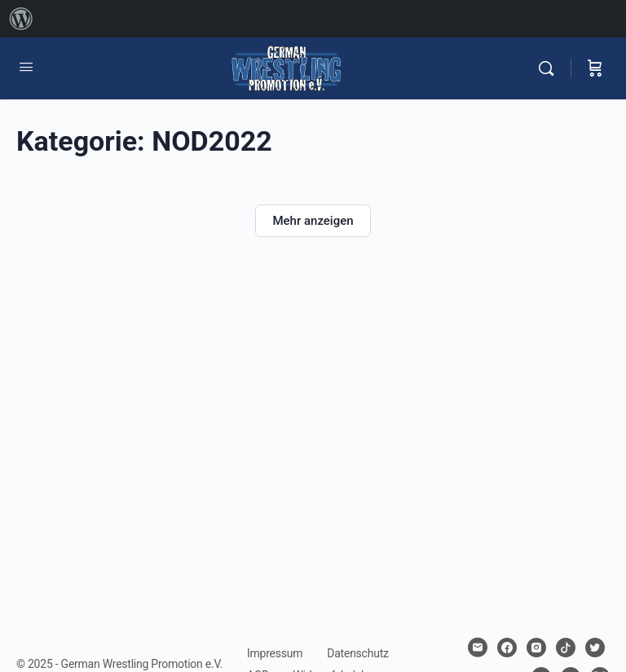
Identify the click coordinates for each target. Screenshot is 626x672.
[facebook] (507, 648)
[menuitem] (21, 19)
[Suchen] (550, 68)
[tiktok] (566, 648)
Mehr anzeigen (313, 221)
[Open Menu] (26, 67)
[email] (478, 648)
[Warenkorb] (595, 68)
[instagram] (536, 648)
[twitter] (595, 648)
